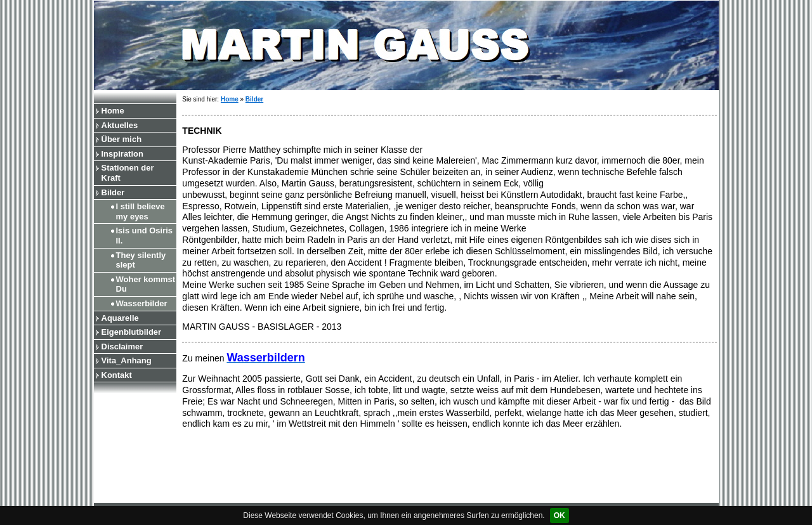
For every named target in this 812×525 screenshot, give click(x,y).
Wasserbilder (142, 303)
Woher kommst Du (146, 284)
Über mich (122, 139)
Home (113, 111)
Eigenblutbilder (132, 332)
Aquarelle (120, 318)
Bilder (113, 192)
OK (560, 515)
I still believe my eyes (141, 211)
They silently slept (141, 260)
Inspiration (122, 154)
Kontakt (117, 375)
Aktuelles (120, 125)
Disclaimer (122, 347)
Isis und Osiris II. (145, 236)
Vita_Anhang (127, 360)
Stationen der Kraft (128, 173)
